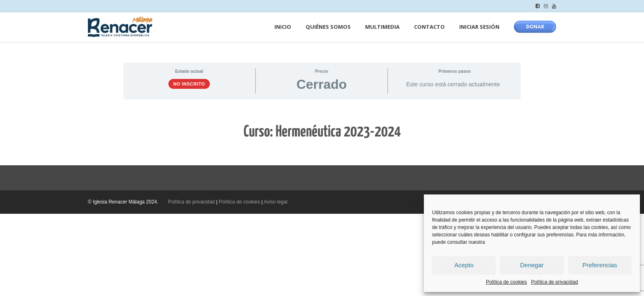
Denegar (532, 265)
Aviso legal (276, 202)
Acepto (464, 265)
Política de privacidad (554, 282)
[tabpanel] (322, 132)
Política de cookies (506, 282)
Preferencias (600, 265)
